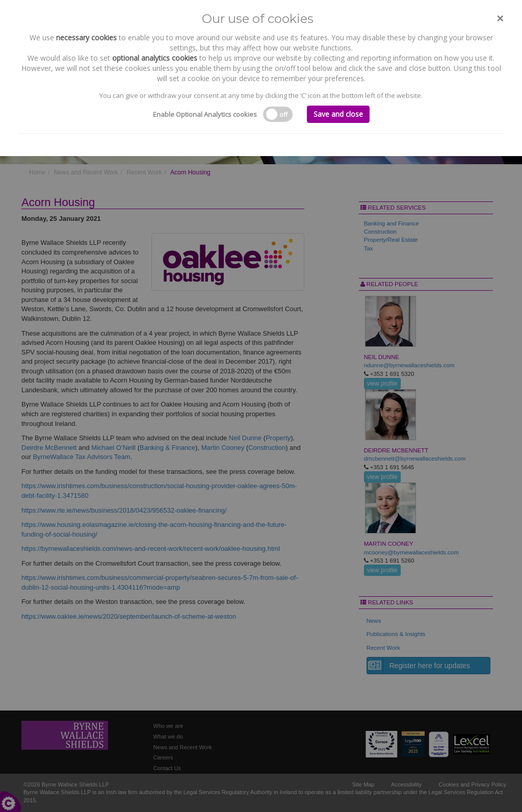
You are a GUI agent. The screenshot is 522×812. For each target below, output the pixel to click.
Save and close (338, 114)
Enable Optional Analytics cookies (205, 114)
